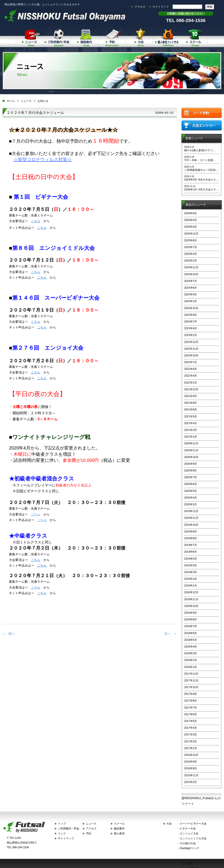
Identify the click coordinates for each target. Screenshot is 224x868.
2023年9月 (191, 315)
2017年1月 (191, 748)
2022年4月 (191, 376)
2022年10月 (191, 355)
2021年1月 (191, 437)
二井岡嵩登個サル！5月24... (201, 170)
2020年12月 (191, 443)
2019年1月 (191, 586)
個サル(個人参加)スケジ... (200, 150)
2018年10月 (191, 606)
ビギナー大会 (188, 829)
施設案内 (84, 37)
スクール (194, 37)
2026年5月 (191, 220)
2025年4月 (191, 254)
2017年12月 (191, 674)
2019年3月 (191, 572)
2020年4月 (191, 498)
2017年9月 (191, 694)
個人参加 (167, 37)
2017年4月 (191, 728)
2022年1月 (191, 383)
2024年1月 (191, 301)
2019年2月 (191, 579)
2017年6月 (191, 714)
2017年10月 (191, 687)
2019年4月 (191, 565)
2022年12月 (191, 342)
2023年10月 (191, 308)
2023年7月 (191, 322)
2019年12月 (191, 511)
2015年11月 (191, 775)
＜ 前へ (9, 634)
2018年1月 (191, 667)
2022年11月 (191, 349)
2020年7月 (191, 477)
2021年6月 (191, 410)
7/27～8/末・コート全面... (200, 160)
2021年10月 (191, 389)
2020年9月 (191, 464)
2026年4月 (191, 227)
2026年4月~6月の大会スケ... (201, 180)
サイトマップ (161, 7)
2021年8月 (191, 403)
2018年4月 (191, 647)
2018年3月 (191, 653)
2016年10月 (191, 755)
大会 (139, 37)
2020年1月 (191, 504)
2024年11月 (191, 267)
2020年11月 (191, 450)
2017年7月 (191, 708)
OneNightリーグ (189, 848)
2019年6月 (191, 552)
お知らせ (43, 101)
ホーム (11, 101)
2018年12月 (191, 592)
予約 (112, 37)
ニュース (29, 37)
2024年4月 (191, 294)
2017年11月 (191, 680)
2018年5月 (191, 640)
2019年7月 (191, 545)
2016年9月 (191, 762)
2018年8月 (191, 619)
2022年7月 (191, 362)
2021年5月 (191, 417)
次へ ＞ (171, 634)
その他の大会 (188, 843)
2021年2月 (191, 430)
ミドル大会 (186, 863)
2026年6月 (191, 213)
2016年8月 (191, 768)
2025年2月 (191, 261)
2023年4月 (191, 328)
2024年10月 (191, 274)
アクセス (140, 7)
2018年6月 (191, 633)
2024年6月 (191, 288)
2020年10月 (191, 457)
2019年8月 (191, 538)
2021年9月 (191, 396)
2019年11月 (191, 518)
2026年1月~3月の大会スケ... (201, 190)
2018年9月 (191, 613)
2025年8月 (191, 240)
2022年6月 (191, 369)
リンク (62, 833)
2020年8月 (191, 471)
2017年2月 (191, 742)
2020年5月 (191, 491)
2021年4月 (191, 423)
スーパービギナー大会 (193, 824)
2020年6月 (191, 484)
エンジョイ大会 (189, 833)
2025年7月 (191, 247)
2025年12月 (191, 234)
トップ (62, 824)
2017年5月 (191, 721)
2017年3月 (191, 735)
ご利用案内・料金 (57, 37)
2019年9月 (191, 532)
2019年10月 (191, 525)
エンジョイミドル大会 (193, 838)
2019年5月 (191, 559)
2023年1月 (191, 335)
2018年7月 (191, 626)
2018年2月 (191, 660)
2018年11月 (191, 599)
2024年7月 (191, 281)
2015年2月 (191, 782)
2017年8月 (191, 701)
